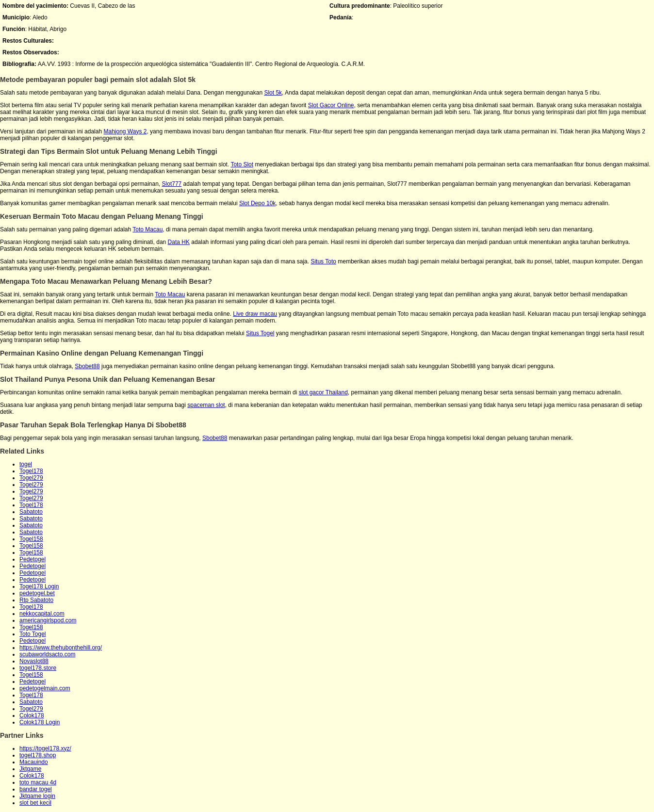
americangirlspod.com (48, 620)
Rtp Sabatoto (36, 600)
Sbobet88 (87, 366)
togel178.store (38, 668)
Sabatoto (31, 512)
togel (26, 464)
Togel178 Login (39, 586)
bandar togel (36, 789)
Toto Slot (242, 164)
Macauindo (34, 762)
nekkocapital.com (42, 614)
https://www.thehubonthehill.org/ (61, 648)
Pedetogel (33, 559)
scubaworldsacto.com (47, 654)
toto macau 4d (38, 782)
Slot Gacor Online (331, 105)
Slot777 (172, 184)
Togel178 (31, 471)
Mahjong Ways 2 (125, 131)
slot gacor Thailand (323, 392)
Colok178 (32, 715)
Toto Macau (147, 229)
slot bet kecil (35, 803)
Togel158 (31, 539)
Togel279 (31, 478)
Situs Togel (260, 333)
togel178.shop (38, 755)
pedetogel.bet (37, 593)
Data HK (179, 242)
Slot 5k (273, 93)
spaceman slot (206, 405)
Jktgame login (37, 796)
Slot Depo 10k (257, 203)
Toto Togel (33, 634)
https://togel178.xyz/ (45, 748)
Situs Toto (323, 261)
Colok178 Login (40, 722)
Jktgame (30, 769)
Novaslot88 (34, 661)
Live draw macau (255, 314)
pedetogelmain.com (45, 688)
